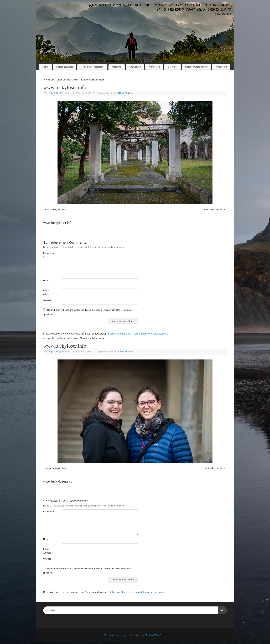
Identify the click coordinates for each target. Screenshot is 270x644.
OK (221, 610)
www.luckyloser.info (56, 210)
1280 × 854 (123, 93)
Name (47, 281)
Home (45, 67)
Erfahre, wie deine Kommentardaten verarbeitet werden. (138, 334)
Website (47, 300)
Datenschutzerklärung (196, 67)
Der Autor (173, 67)
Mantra (148, 635)
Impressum (221, 67)
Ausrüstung (135, 67)
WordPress (154, 67)
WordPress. (160, 635)
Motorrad (116, 67)
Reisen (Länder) (64, 67)
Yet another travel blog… (116, 635)
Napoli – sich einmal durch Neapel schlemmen (74, 80)
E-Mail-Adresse (48, 292)
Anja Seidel (54, 93)
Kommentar (48, 255)
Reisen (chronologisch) (92, 67)
